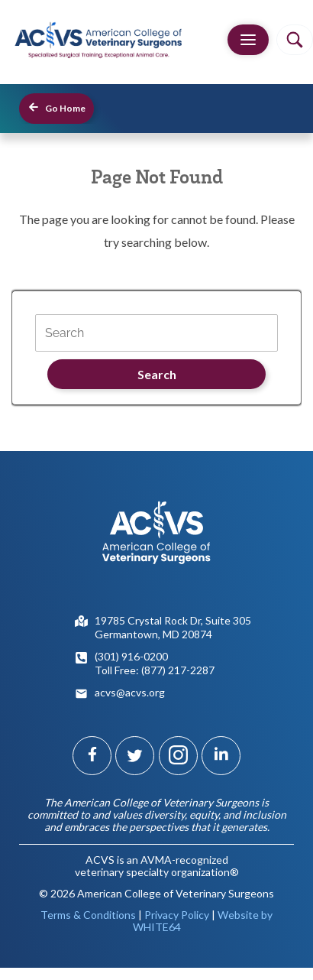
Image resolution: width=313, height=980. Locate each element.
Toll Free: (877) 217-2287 (155, 670)
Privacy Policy (177, 915)
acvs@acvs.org (130, 692)
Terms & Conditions (88, 915)
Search (157, 374)
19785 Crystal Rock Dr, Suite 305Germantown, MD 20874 (173, 627)
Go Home (56, 107)
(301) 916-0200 (131, 656)
